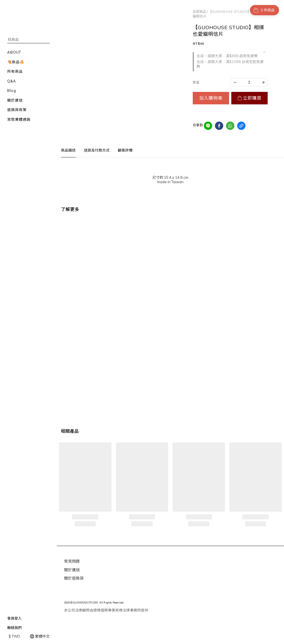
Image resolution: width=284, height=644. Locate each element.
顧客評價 (125, 150)
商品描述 (68, 150)
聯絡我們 (14, 628)
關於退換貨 (74, 578)
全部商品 (199, 12)
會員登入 (14, 618)
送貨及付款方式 (97, 150)
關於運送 (72, 570)
